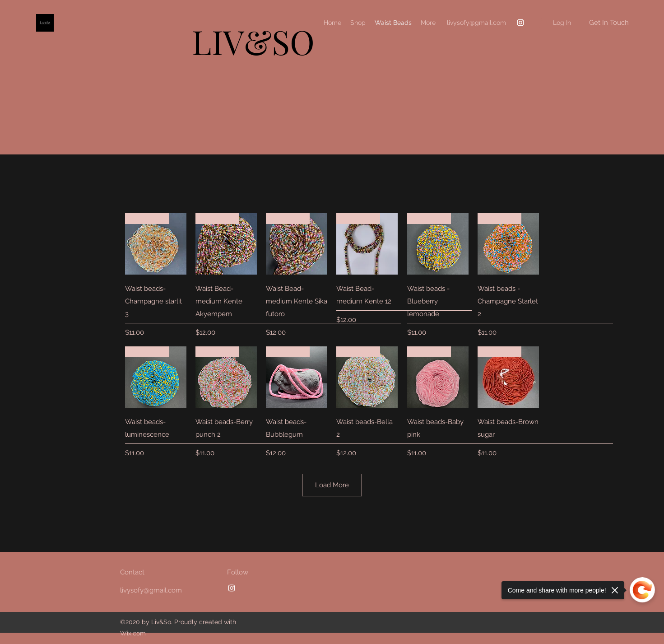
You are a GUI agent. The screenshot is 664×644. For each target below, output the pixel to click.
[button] (609, 23)
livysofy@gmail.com (476, 23)
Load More (332, 485)
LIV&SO (253, 41)
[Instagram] (520, 23)
